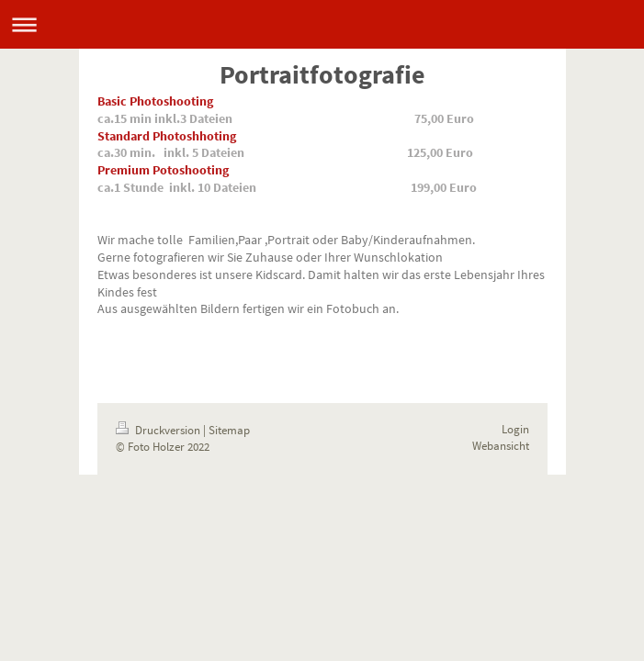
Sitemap (229, 430)
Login (515, 429)
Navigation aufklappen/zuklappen (322, 24)
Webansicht (501, 446)
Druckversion (159, 430)
